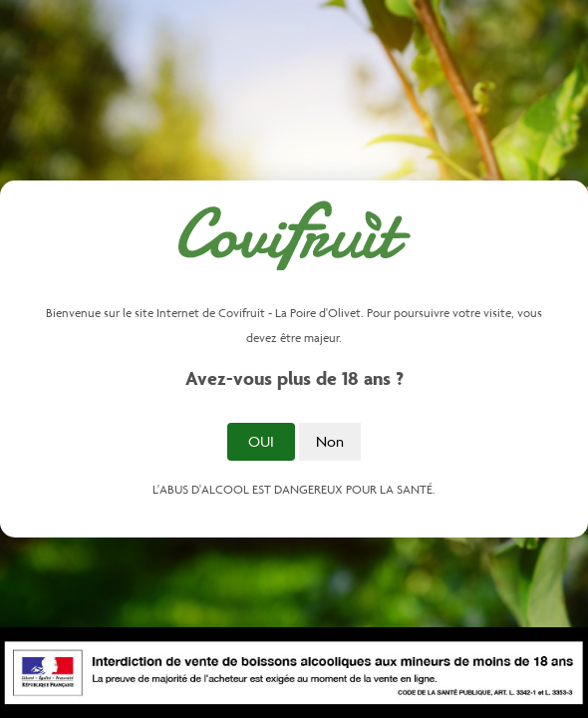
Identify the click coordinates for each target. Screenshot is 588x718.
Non (330, 441)
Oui (261, 441)
